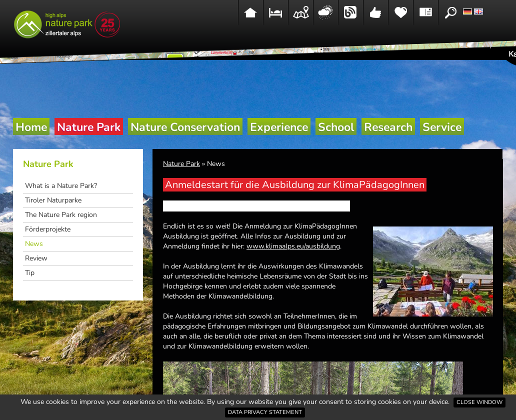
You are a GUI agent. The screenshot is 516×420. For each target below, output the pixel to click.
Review (36, 258)
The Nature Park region (61, 215)
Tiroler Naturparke (53, 200)
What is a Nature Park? (61, 186)
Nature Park (89, 127)
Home (31, 127)
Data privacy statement (265, 412)
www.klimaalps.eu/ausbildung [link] (293, 246)
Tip (30, 273)
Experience (279, 127)
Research (388, 127)
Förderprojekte (48, 229)
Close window (479, 402)
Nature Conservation (185, 127)
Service (442, 127)
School (336, 127)
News (34, 244)
